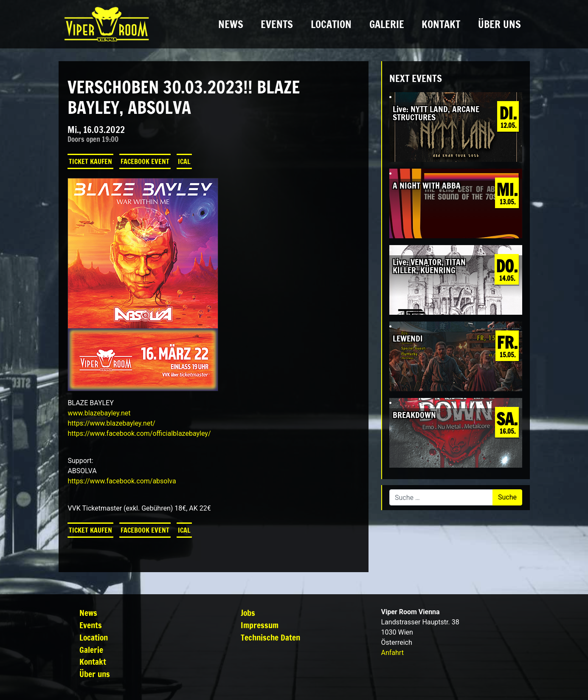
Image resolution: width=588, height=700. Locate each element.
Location (331, 24)
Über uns (499, 24)
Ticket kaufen (90, 161)
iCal (184, 161)
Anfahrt (392, 653)
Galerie (387, 24)
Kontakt (441, 24)
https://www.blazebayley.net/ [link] (111, 423)
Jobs (248, 613)
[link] (139, 433)
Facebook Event (145, 161)
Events (277, 24)
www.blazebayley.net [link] (99, 413)
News (231, 24)
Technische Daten (270, 637)
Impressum (260, 625)
